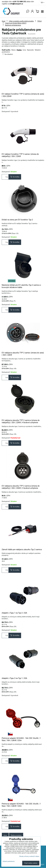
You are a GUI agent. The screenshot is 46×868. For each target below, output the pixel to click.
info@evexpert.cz (16, 4)
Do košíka (15, 177)
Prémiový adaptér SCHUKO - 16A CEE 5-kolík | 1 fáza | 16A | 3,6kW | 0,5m (21, 739)
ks (5, 177)
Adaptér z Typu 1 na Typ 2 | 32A (14, 613)
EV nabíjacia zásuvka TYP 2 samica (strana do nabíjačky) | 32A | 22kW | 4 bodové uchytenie (21, 421)
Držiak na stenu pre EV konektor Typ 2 (17, 220)
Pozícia (19, 50)
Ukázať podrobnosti (9, 861)
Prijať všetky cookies (31, 863)
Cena (24, 50)
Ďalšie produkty (16, 835)
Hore (5, 835)
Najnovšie (30, 50)
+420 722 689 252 (19, 1)
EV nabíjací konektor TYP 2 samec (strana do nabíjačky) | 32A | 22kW (20, 155)
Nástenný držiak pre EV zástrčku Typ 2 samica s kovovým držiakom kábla (21, 286)
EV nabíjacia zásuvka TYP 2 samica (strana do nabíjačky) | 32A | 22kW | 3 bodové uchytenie (21, 487)
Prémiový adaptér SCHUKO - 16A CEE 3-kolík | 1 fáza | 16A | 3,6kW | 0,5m (21, 805)
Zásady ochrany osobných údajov (29, 856)
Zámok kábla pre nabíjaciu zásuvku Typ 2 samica (22, 549)
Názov (14, 50)
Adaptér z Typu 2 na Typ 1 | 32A (14, 678)
